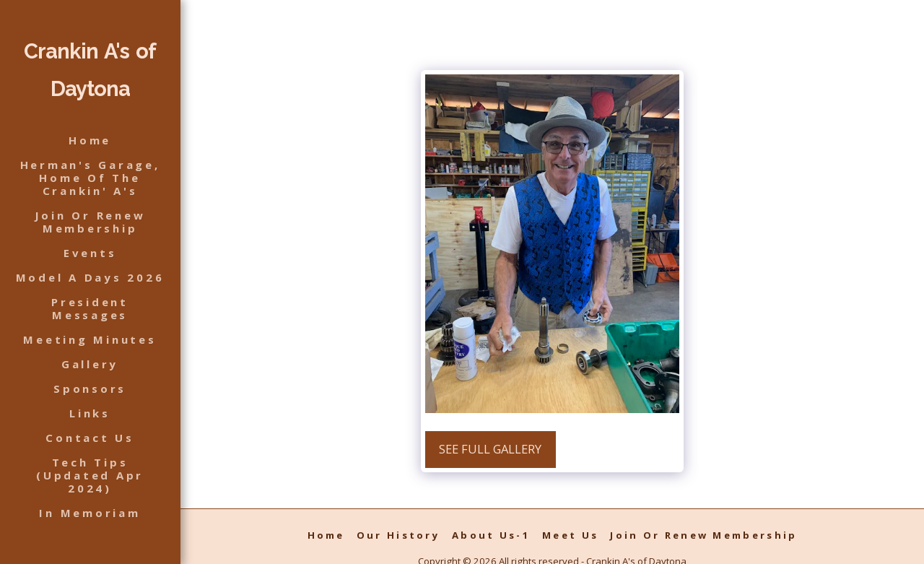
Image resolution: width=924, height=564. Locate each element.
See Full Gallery (490, 449)
